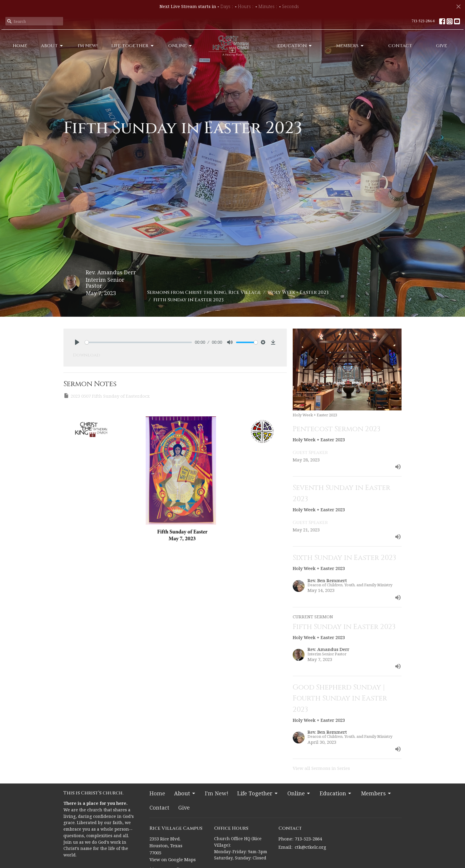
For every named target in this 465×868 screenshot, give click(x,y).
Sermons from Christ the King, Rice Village (204, 292)
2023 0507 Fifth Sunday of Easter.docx (107, 396)
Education (295, 46)
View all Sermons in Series (321, 768)
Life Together (133, 46)
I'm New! (88, 46)
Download (87, 355)
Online (180, 46)
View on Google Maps (173, 859)
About (52, 46)
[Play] (77, 342)
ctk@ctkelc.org (310, 847)
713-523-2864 (423, 21)
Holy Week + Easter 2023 (298, 292)
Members (350, 46)
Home (20, 46)
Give (442, 46)
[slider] (138, 342)
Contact (400, 46)
